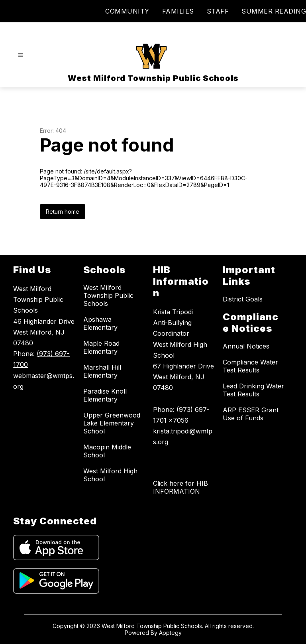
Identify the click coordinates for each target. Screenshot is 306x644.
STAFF (218, 11)
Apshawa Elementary (100, 323)
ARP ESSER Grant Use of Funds (251, 414)
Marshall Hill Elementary (102, 371)
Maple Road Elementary (101, 347)
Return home (63, 212)
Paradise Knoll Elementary (105, 395)
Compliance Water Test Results (250, 366)
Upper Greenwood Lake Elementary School (112, 423)
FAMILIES (178, 11)
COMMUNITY (127, 11)
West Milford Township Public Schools (108, 295)
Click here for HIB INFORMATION (180, 487)
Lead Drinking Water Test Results (253, 390)
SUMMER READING (274, 11)
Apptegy (170, 633)
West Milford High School (110, 475)
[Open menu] (21, 55)
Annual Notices (246, 346)
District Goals (243, 299)
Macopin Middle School (107, 451)
